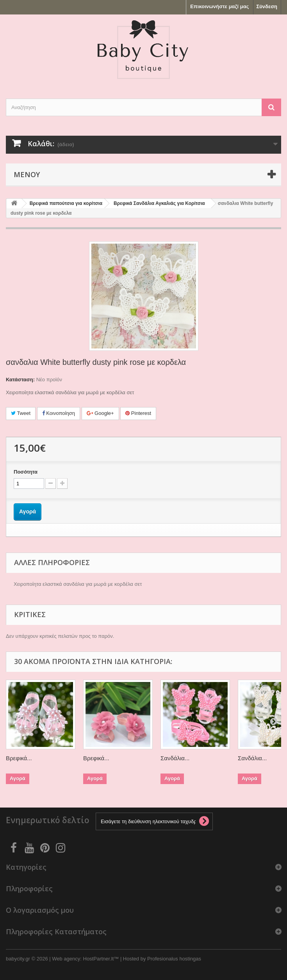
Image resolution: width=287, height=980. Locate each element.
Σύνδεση (267, 6)
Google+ (100, 413)
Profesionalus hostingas (174, 959)
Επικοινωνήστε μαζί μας (219, 6)
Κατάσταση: (20, 380)
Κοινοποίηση (59, 413)
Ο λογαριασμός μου (40, 910)
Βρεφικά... (19, 758)
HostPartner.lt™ (101, 959)
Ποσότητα (26, 472)
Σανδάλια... (175, 758)
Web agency (66, 959)
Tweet (21, 413)
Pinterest (138, 413)
